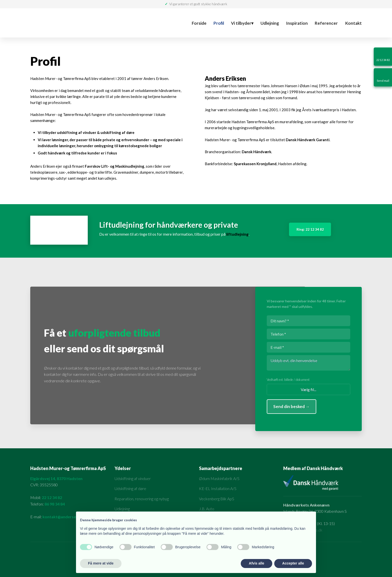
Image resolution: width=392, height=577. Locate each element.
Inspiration (297, 23)
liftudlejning (237, 234)
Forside (199, 23)
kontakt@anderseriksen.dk (68, 517)
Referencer (326, 23)
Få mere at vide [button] (101, 563)
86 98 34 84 (55, 504)
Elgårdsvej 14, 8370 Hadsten (56, 478)
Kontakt (353, 23)
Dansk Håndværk (256, 152)
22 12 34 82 (52, 497)
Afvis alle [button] (256, 563)
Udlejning (270, 23)
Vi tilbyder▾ (242, 23)
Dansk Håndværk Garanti (308, 140)
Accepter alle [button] (293, 563)
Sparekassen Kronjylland (255, 164)
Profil (219, 23)
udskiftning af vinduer (77, 132)
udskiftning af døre (117, 132)
